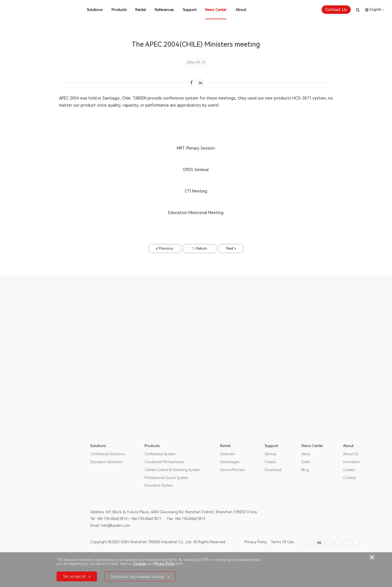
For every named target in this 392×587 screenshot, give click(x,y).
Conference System (160, 454)
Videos (270, 462)
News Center (216, 10)
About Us (351, 454)
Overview (227, 454)
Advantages (230, 462)
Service (270, 454)
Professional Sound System (166, 478)
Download (273, 470)
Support (189, 10)
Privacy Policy (256, 542)
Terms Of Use (282, 542)
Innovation (352, 462)
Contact (349, 478)
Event (306, 462)
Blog (305, 470)
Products (119, 10)
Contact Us (336, 10)
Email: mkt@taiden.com (110, 526)
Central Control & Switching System (172, 470)
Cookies (139, 564)
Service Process (232, 470)
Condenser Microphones (164, 462)
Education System (159, 485)
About (241, 10)
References (164, 10)
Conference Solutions (107, 454)
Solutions (95, 10)
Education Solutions (106, 462)
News (306, 454)
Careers (349, 470)
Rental (140, 10)
